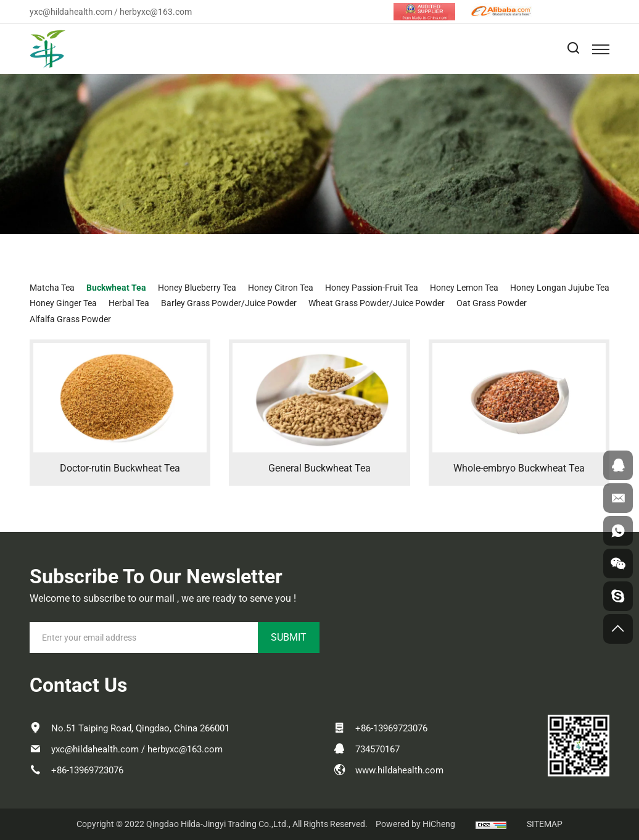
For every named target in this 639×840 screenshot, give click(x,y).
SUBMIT (289, 637)
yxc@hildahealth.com (71, 12)
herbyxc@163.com (156, 12)
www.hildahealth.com (399, 770)
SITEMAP (545, 824)
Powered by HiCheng (415, 824)
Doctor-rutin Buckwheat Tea (120, 468)
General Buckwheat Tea (319, 468)
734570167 (377, 749)
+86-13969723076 (87, 770)
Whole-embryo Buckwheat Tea (519, 468)
